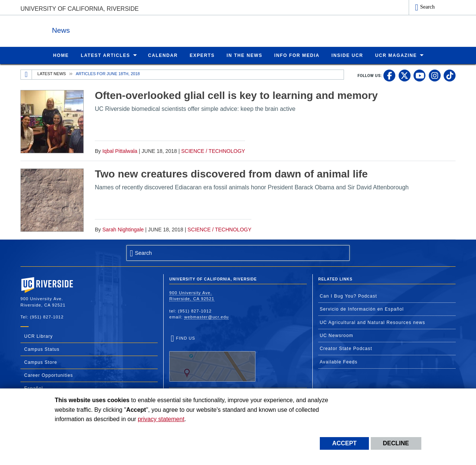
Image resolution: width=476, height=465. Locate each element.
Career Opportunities (49, 375)
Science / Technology (213, 151)
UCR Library (38, 336)
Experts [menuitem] (202, 55)
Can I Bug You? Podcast (348, 296)
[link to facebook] (389, 75)
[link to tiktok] (450, 75)
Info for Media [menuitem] (297, 55)
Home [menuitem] (61, 55)
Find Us (212, 359)
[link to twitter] (405, 75)
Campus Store (41, 362)
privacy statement (161, 419)
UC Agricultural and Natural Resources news (373, 322)
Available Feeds (339, 362)
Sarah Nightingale (123, 229)
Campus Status (42, 349)
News (102, 29)
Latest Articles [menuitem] (105, 55)
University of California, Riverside (80, 9)
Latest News (52, 73)
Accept (344, 443)
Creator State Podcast (346, 348)
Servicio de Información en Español (362, 309)
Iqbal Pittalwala (120, 151)
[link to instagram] (435, 75)
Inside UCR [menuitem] (347, 55)
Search (427, 7)
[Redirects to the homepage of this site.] (26, 74)
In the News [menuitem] (244, 55)
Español (33, 388)
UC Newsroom (337, 335)
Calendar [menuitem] (163, 55)
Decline (396, 443)
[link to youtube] (419, 75)
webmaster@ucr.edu (206, 317)
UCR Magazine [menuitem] (396, 55)
